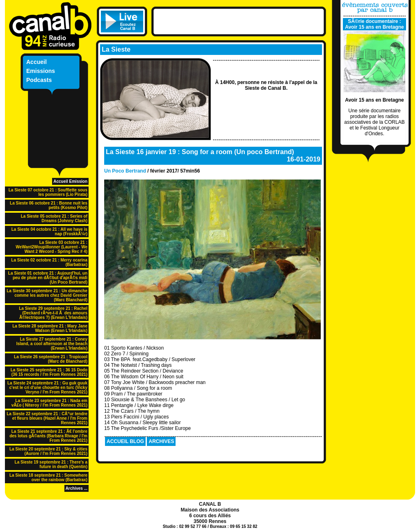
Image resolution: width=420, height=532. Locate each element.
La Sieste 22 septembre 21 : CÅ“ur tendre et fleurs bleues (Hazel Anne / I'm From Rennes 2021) (47, 418)
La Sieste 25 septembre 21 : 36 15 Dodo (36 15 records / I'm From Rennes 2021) (49, 372)
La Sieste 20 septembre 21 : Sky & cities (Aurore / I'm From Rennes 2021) (48, 451)
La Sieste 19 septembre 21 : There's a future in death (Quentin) (51, 464)
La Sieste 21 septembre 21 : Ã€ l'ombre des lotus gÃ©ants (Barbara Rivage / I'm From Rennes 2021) (48, 436)
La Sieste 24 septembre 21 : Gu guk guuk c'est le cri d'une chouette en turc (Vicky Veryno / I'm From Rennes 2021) (47, 388)
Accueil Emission (70, 181)
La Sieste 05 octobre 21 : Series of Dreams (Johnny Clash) (54, 218)
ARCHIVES (161, 441)
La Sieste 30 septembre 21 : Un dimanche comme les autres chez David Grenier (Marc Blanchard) (47, 295)
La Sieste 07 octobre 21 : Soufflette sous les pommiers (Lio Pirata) (48, 192)
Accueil (37, 62)
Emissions (41, 71)
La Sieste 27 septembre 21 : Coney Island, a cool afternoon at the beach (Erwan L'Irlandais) (52, 344)
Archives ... (76, 488)
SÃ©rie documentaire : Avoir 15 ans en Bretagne (374, 24)
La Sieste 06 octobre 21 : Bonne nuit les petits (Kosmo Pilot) (49, 205)
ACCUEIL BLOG (125, 441)
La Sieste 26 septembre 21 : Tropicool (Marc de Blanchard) (51, 359)
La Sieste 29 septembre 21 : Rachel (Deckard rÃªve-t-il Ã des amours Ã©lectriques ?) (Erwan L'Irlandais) (53, 313)
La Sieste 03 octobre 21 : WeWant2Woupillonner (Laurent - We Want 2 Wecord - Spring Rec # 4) (51, 247)
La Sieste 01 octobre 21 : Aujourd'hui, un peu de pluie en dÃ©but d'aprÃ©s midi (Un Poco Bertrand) (48, 278)
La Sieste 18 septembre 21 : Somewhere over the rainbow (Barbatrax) (48, 477)
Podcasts (39, 80)
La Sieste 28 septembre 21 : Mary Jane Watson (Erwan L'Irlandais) (50, 328)
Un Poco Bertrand (125, 171)
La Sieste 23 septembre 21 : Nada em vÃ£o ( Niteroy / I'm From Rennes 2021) (49, 403)
